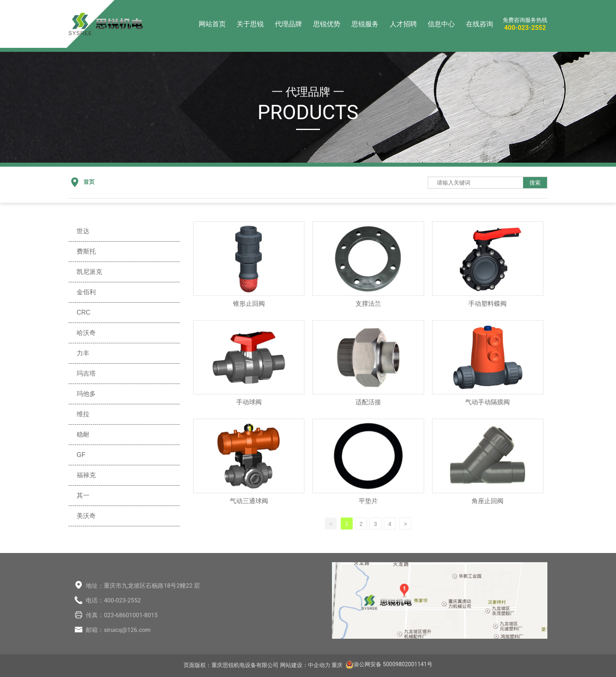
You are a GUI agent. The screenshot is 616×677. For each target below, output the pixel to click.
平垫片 (368, 501)
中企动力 (319, 665)
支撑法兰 (368, 304)
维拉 (83, 414)
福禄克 (86, 475)
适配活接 (368, 402)
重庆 (337, 665)
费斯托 (86, 251)
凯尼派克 (89, 272)
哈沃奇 (86, 333)
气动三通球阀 (249, 501)
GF (81, 455)
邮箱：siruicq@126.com (118, 630)
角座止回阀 (488, 501)
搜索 (535, 183)
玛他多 (86, 394)
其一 (83, 495)
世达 (83, 231)
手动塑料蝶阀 (488, 304)
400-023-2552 (525, 28)
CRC (84, 312)
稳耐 (83, 434)
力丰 (83, 353)
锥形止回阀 (249, 304)
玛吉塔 (86, 373)
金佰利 (86, 292)
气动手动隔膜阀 (488, 402)
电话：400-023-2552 (113, 600)
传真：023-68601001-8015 (122, 615)
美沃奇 (86, 516)
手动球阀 (249, 402)
